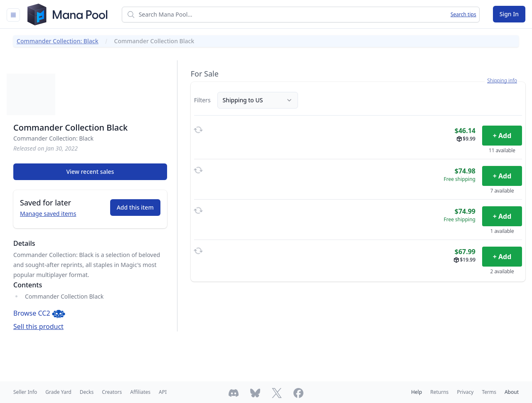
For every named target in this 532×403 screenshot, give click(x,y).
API (163, 392)
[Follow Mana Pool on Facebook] (298, 393)
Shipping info (502, 81)
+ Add (502, 136)
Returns (439, 392)
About (512, 392)
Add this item (135, 207)
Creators (112, 392)
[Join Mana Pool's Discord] (234, 393)
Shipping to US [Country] (258, 100)
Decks (87, 392)
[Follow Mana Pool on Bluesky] (255, 393)
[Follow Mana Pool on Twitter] (277, 393)
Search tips (463, 15)
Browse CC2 (39, 313)
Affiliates (140, 392)
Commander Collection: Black (58, 41)
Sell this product (38, 326)
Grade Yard (58, 392)
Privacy (465, 392)
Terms (489, 392)
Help (416, 392)
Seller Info (25, 392)
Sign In (509, 14)
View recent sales (90, 172)
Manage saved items (48, 214)
